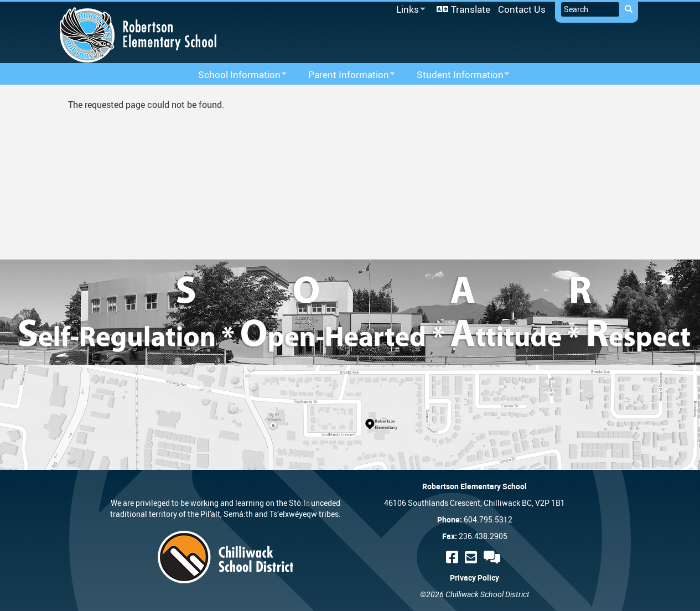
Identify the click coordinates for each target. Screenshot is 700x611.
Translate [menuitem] (471, 9)
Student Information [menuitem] (456, 75)
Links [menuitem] (409, 10)
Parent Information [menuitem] (344, 75)
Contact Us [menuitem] (522, 9)
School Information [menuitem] (235, 75)
